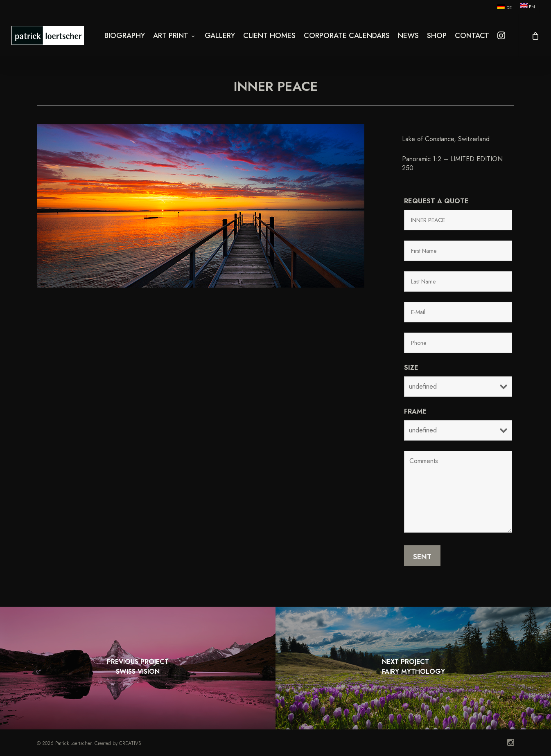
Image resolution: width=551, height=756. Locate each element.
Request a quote (436, 201)
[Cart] (535, 39)
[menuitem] (504, 7)
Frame (415, 411)
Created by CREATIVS (118, 743)
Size (411, 368)
